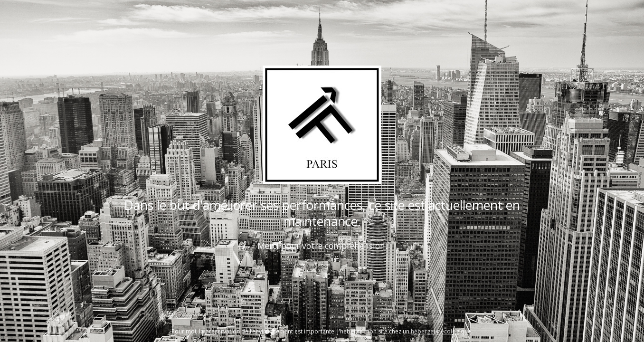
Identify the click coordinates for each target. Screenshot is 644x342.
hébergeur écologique (441, 331)
